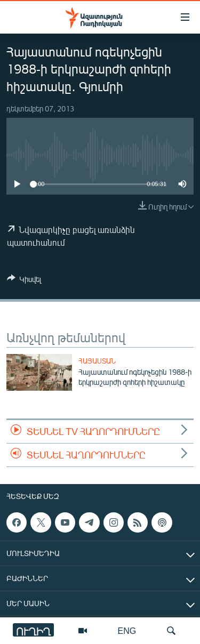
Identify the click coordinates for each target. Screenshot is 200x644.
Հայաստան (97, 361)
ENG (127, 630)
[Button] (24, 281)
